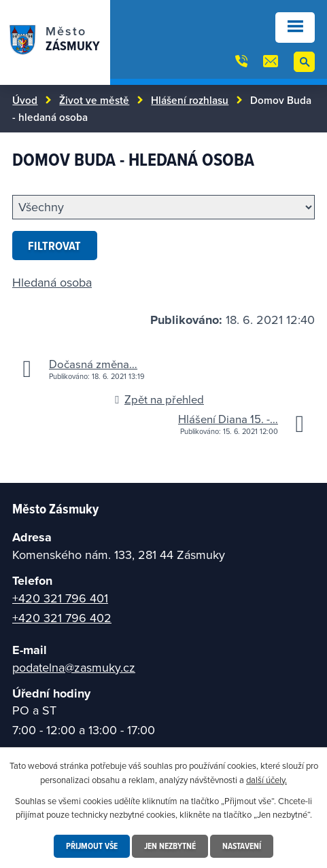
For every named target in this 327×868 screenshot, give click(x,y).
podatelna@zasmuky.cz (74, 667)
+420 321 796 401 (60, 598)
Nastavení (242, 846)
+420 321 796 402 (62, 618)
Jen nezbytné (170, 846)
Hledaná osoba (52, 282)
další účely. (266, 780)
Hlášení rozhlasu (190, 100)
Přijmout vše (92, 846)
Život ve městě (94, 100)
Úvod (25, 100)
